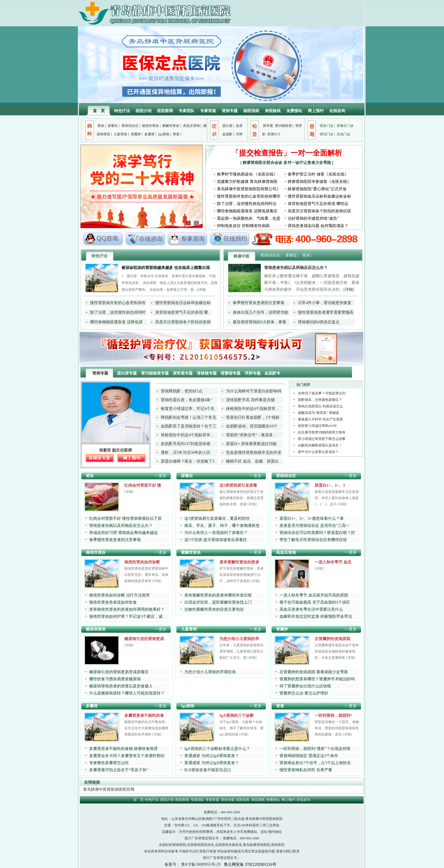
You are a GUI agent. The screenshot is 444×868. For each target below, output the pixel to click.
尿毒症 (113, 126)
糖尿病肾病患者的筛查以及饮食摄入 (121, 686)
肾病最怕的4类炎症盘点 (319, 322)
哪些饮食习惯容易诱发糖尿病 (115, 679)
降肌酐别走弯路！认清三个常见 (189, 417)
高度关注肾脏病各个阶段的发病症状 (319, 211)
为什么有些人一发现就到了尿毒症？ (216, 533)
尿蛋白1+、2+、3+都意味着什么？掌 (312, 519)
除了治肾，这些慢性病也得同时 (118, 312)
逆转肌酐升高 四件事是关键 (250, 400)
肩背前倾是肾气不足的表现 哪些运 (318, 204)
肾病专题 (230, 111)
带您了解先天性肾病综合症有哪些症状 (313, 540)
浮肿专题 (253, 373)
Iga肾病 (164, 134)
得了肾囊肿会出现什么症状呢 (305, 686)
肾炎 (101, 126)
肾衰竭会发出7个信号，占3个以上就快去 (315, 763)
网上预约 (316, 111)
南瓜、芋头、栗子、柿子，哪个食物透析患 (222, 526)
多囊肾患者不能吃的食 (144, 716)
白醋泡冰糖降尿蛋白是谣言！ (320, 445)
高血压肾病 (191, 126)
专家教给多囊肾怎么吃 (109, 763)
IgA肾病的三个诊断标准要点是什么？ (217, 749)
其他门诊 (343, 134)
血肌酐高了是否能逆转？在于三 (189, 426)
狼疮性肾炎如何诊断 (142, 562)
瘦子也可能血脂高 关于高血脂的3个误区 (315, 602)
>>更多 (160, 476)
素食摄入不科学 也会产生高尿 (320, 419)
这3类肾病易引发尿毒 (238, 485)
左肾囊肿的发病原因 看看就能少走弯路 (314, 672)
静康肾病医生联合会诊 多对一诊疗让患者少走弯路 (287, 163)
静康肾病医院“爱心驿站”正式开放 (317, 189)
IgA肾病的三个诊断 (237, 716)
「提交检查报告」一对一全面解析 (287, 153)
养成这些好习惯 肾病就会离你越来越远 (123, 533)
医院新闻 (165, 111)
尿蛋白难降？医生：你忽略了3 (188, 461)
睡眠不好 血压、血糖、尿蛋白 (252, 461)
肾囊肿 (136, 134)
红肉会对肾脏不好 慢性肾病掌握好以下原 (125, 519)
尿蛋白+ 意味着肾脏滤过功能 (251, 444)
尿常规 (268, 126)
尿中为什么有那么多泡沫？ (318, 452)
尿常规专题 (183, 373)
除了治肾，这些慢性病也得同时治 (247, 204)
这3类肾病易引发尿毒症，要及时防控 (217, 519)
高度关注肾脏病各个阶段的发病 (183, 322)
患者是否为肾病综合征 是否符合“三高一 (315, 526)
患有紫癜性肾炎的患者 (239, 562)
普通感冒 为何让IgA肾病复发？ (212, 756)
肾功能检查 (283, 126)
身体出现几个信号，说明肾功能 (261, 312)
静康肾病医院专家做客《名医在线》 (319, 182)
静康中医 (242, 256)
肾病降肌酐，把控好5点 (182, 391)
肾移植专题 (207, 373)
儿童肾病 (120, 134)
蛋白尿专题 (127, 373)
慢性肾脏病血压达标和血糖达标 (183, 303)
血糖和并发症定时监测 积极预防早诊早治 (316, 616)
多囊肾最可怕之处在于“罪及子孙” (119, 770)
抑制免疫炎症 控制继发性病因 (243, 226)
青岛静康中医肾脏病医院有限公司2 (248, 189)
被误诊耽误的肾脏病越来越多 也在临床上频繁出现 (166, 268)
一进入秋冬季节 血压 (333, 562)
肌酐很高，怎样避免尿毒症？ (320, 400)
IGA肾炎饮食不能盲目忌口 (208, 770)
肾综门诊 (326, 134)
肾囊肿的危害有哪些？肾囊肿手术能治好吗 (317, 679)
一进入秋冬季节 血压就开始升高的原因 (314, 595)
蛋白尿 (227, 126)
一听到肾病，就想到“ (333, 716)
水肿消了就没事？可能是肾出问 (322, 393)
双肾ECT (274, 134)
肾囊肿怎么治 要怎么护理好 (304, 693)
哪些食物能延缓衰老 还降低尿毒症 (247, 211)
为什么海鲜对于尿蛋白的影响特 (254, 391)
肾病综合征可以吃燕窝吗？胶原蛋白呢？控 (317, 533)
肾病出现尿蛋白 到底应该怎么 (320, 406)
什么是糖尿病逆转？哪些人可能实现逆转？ (127, 693)
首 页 (99, 111)
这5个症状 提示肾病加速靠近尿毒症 (216, 540)
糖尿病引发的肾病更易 (144, 639)
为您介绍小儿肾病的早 (239, 639)
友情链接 (92, 782)
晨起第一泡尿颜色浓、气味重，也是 (249, 218)
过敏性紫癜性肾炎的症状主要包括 (214, 609)
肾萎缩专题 (231, 373)
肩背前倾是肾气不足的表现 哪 (182, 312)
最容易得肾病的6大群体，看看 (260, 322)
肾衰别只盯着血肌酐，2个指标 (253, 417)
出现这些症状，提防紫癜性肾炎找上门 (218, 602)
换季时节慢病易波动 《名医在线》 (247, 174)
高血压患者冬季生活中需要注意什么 (311, 609)
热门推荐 (303, 385)
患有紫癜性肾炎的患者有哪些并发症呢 (218, 595)
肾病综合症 (130, 126)
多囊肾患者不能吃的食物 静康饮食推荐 (123, 749)
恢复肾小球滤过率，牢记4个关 (188, 409)
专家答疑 (208, 111)
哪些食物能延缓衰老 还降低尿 (116, 322)
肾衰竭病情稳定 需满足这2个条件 (309, 756)
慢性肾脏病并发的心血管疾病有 (118, 303)
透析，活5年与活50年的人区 (186, 453)
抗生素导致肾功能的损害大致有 (322, 432)
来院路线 (273, 111)
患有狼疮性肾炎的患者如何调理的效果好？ (127, 609)
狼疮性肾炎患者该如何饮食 (113, 602)
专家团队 (187, 111)
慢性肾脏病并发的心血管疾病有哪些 (249, 196)
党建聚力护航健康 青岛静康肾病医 (247, 182)
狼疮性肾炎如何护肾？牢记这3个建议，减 (126, 616)
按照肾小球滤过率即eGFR (317, 426)
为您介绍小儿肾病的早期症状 (210, 672)
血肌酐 (227, 134)
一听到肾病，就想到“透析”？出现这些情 (315, 749)
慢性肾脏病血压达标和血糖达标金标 (319, 196)
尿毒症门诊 (345, 126)
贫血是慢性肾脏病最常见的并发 (254, 453)
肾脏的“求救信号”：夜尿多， (251, 435)
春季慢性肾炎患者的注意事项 (259, 303)
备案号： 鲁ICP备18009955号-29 (193, 864)
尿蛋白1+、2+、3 (330, 485)
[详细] (202, 290)
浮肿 (239, 134)
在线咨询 (337, 111)
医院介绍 (144, 111)
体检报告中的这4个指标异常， (253, 409)
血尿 (239, 126)
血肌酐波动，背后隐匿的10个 (252, 426)
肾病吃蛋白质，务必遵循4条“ (186, 400)
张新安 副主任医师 (116, 450)
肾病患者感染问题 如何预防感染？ (318, 226)
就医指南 (251, 111)
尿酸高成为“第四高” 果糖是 (319, 413)
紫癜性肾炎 (171, 126)
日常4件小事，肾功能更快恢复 (325, 303)
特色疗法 (122, 111)
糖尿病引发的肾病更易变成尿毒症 (119, 672)
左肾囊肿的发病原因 (332, 639)
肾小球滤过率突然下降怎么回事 (322, 439)
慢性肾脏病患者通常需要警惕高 (326, 312)
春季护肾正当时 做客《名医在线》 (318, 174)
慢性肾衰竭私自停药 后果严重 (306, 770)
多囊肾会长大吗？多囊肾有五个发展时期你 (127, 756)
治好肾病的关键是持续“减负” (313, 218)
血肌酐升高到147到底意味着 (186, 444)
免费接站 (294, 111)
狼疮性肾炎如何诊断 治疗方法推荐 (119, 595)
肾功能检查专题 (155, 373)
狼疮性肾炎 (150, 126)
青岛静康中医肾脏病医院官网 (109, 789)
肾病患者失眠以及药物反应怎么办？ (296, 268)
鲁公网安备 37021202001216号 (250, 864)
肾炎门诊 (326, 126)
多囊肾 (150, 134)
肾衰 (176, 134)
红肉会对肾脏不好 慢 (143, 485)
